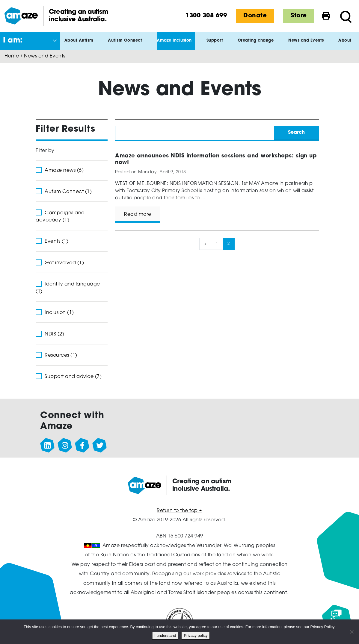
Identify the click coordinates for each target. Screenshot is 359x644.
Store (299, 16)
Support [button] (216, 44)
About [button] (346, 44)
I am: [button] (13, 41)
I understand (165, 635)
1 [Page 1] (217, 244)
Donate (255, 16)
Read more (138, 215)
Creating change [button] (257, 44)
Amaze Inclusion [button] (176, 44)
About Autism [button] (80, 44)
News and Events (45, 56)
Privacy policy (196, 635)
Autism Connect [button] (126, 44)
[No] (352, 632)
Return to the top (179, 511)
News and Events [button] (308, 44)
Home (12, 56)
